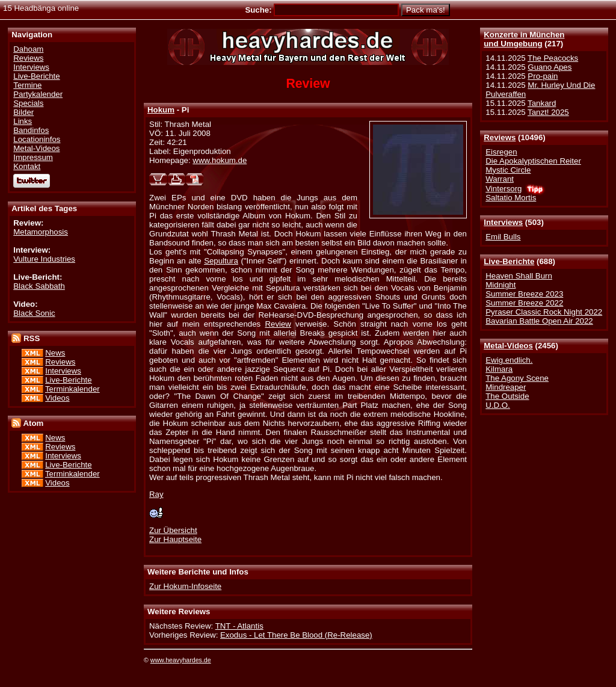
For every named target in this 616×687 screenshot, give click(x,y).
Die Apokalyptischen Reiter (533, 161)
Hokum (161, 110)
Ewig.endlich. (509, 360)
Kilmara (499, 369)
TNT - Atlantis (239, 626)
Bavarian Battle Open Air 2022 (539, 321)
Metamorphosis (41, 232)
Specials (28, 103)
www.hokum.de (220, 160)
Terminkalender (72, 389)
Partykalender (38, 94)
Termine (27, 85)
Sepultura (221, 261)
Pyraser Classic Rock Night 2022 (544, 312)
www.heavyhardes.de (181, 660)
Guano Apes (550, 67)
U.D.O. (498, 405)
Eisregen (501, 152)
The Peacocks (553, 58)
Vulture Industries (44, 259)
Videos (57, 398)
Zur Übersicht (173, 530)
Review (278, 324)
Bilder (23, 112)
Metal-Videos (508, 346)
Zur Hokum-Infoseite (185, 586)
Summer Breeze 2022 (524, 303)
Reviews (500, 137)
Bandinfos (31, 130)
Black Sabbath (39, 286)
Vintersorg (504, 189)
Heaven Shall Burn (519, 276)
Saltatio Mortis (511, 198)
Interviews (503, 222)
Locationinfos (37, 139)
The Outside (507, 396)
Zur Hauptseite (175, 539)
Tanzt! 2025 (548, 112)
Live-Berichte (509, 261)
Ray (156, 494)
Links (23, 121)
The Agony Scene (517, 378)
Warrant (500, 179)
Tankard (542, 103)
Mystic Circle (508, 170)
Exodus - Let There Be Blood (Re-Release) (296, 635)
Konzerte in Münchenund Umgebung (524, 39)
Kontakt (27, 166)
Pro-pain (543, 76)
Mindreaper (506, 387)
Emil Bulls (503, 237)
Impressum (33, 157)
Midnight (500, 285)
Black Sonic (34, 313)
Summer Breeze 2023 (524, 294)
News (55, 353)
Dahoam (28, 49)
